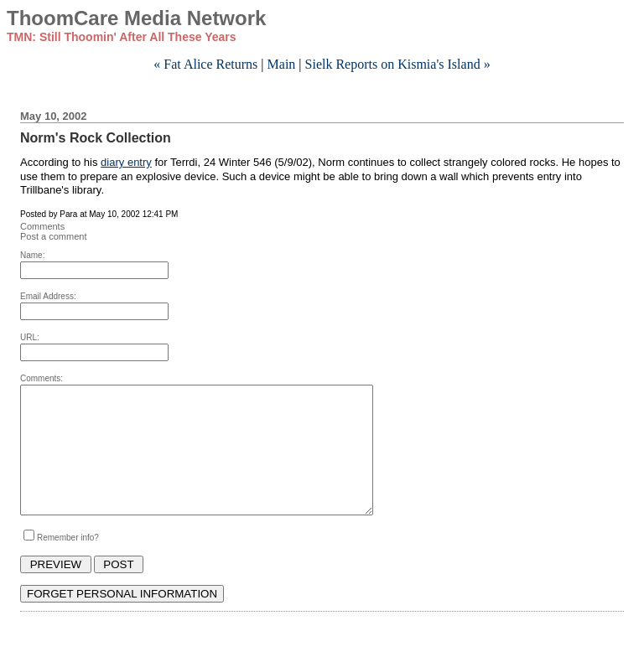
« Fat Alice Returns (205, 64)
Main (282, 64)
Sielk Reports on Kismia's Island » (398, 64)
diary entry (126, 162)
